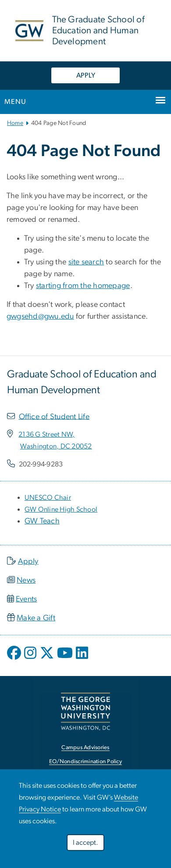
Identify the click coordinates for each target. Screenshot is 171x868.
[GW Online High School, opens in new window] (61, 509)
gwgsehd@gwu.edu (40, 317)
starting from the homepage (83, 286)
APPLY (86, 75)
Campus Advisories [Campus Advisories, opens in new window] (85, 748)
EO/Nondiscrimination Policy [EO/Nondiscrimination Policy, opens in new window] (85, 762)
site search (86, 262)
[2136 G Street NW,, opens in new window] (46, 434)
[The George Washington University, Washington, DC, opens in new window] (85, 711)
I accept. (85, 843)
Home (15, 123)
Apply (28, 562)
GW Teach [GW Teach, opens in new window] (42, 521)
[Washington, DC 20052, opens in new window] (56, 446)
